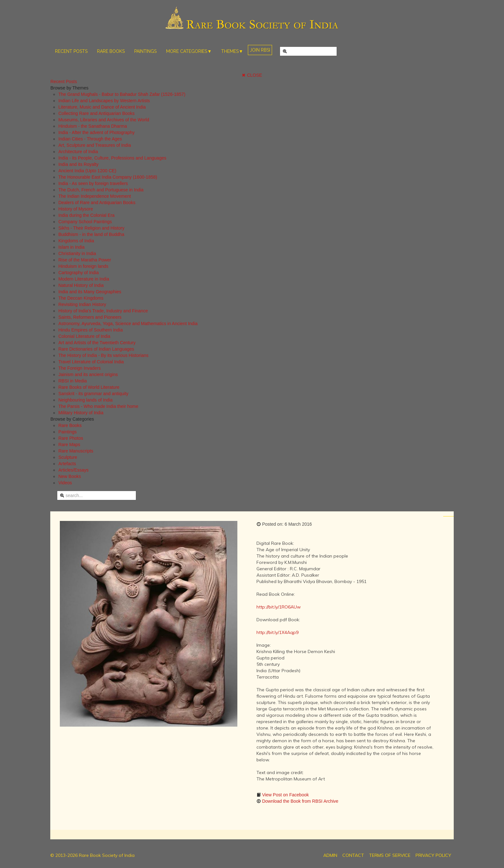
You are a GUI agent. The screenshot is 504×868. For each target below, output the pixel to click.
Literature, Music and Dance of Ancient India (102, 107)
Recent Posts (63, 82)
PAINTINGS (145, 51)
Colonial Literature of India (84, 336)
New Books (70, 476)
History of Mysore (76, 209)
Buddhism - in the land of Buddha (91, 234)
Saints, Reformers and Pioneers (90, 317)
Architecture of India (78, 152)
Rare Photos (71, 438)
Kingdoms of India (76, 241)
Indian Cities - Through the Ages (90, 139)
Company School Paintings (85, 222)
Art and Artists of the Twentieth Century (97, 343)
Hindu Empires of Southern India (90, 330)
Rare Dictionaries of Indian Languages (96, 349)
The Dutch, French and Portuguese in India (101, 190)
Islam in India (71, 247)
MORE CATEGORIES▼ (189, 51)
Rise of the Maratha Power (85, 260)
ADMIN (330, 855)
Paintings (67, 432)
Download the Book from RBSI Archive (300, 801)
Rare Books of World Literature (89, 387)
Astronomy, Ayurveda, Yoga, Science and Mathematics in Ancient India (128, 324)
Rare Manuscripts (76, 451)
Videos (65, 483)
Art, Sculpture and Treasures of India (94, 145)
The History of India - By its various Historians (103, 355)
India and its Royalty (78, 164)
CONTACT (353, 855)
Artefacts (67, 464)
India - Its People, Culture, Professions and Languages (112, 158)
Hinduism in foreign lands (83, 266)
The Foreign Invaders (79, 368)
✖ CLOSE (252, 75)
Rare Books (70, 425)
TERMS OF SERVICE (390, 855)
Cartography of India (78, 273)
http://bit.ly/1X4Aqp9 (277, 632)
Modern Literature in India (84, 279)
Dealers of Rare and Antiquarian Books (97, 203)
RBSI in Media (72, 381)
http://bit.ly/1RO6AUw (279, 607)
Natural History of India (81, 285)
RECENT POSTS (71, 51)
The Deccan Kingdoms (81, 298)
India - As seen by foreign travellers (93, 183)
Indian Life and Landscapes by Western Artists (104, 101)
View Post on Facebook (285, 795)
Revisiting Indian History (82, 304)
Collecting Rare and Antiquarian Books (96, 113)
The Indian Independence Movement (94, 196)
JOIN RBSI (260, 50)
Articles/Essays (73, 470)
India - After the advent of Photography (96, 132)
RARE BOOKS (111, 51)
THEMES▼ (232, 51)
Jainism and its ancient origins (88, 374)
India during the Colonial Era (86, 215)
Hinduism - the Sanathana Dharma (93, 126)
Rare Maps (69, 445)
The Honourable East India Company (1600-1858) (108, 177)
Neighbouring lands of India (85, 400)
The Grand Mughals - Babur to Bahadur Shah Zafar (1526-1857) (122, 94)
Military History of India (81, 413)
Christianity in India (77, 253)
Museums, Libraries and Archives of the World (104, 120)
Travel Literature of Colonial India (91, 362)
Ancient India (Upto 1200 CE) (87, 171)
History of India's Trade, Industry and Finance (103, 311)
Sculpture (68, 457)
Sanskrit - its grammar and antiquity (93, 394)
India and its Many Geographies (90, 292)
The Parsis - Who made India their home (98, 406)
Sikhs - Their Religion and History (91, 228)
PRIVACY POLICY (433, 855)
